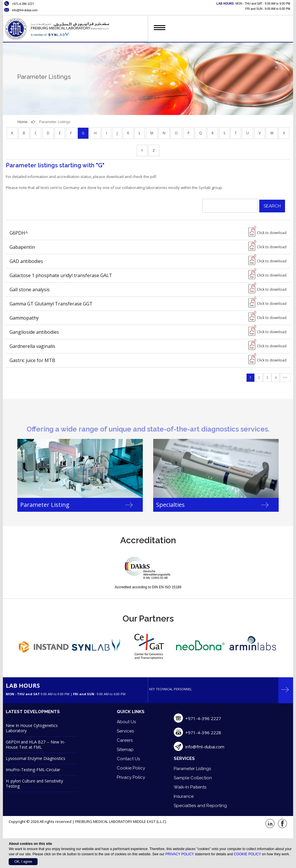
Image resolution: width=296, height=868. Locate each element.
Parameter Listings (192, 769)
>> (285, 378)
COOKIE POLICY (247, 854)
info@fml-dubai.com (205, 747)
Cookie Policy (131, 768)
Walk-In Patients (190, 787)
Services (125, 731)
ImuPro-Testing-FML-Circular (33, 770)
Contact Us (128, 759)
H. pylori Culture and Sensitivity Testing (34, 783)
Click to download (272, 233)
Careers (125, 740)
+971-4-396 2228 (203, 732)
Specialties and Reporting (200, 806)
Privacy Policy (131, 777)
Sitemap (125, 750)
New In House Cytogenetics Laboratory (32, 728)
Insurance (184, 796)
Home (22, 122)
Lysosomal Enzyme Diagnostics (36, 758)
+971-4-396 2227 (203, 718)
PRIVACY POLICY (180, 854)
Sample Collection (193, 778)
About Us (126, 722)
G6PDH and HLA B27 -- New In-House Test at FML (36, 744)
